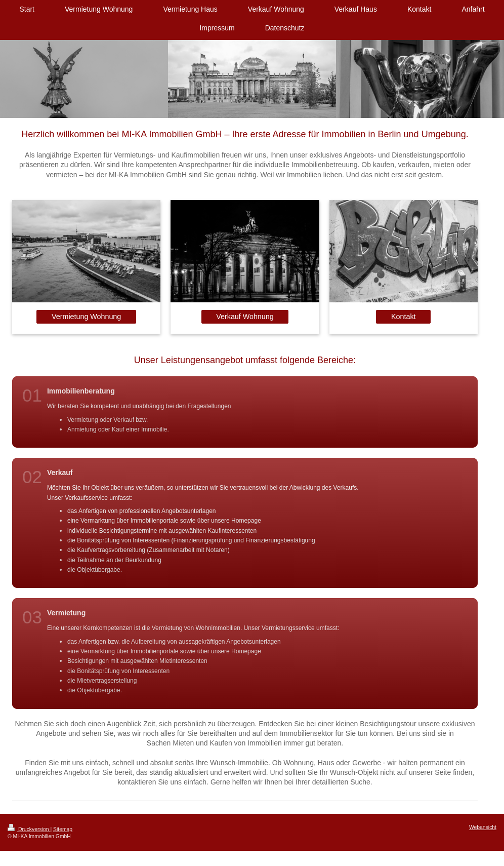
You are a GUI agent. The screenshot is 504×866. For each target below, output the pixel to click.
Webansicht (483, 827)
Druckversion (29, 829)
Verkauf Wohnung (245, 317)
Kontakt (403, 317)
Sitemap (63, 829)
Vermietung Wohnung (86, 317)
